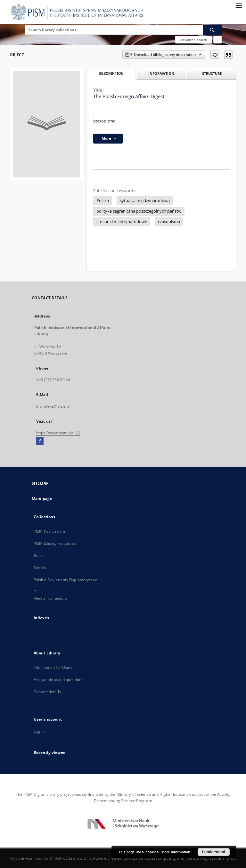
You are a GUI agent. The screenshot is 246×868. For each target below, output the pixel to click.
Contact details (47, 692)
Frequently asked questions (58, 680)
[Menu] (239, 5)
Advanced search (194, 40)
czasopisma (169, 222)
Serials (40, 568)
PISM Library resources (55, 543)
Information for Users (53, 667)
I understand (214, 852)
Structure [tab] (212, 73)
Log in (39, 731)
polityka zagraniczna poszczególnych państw (139, 211)
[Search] (212, 30)
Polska (103, 201)
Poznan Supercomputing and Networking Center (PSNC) (183, 858)
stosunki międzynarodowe (122, 222)
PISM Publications (50, 531)
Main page (42, 499)
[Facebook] (40, 441)
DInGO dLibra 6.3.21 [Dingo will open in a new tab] (69, 858)
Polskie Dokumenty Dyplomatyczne (66, 580)
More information (176, 852)
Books (39, 555)
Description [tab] (111, 74)
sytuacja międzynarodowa (145, 201)
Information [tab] (161, 73)
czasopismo (104, 121)
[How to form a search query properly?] (217, 40)
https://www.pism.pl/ (58, 433)
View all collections (51, 598)
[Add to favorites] (215, 55)
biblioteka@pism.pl (53, 406)
